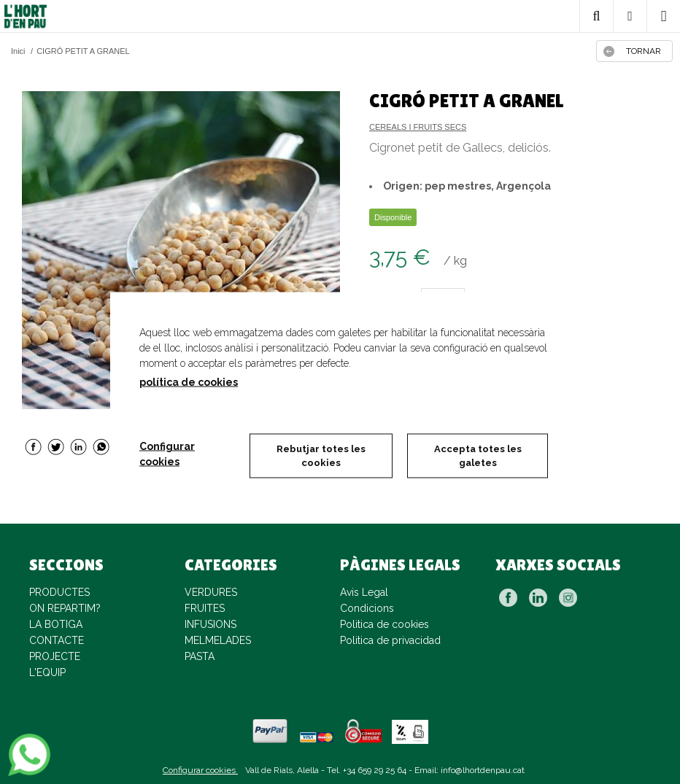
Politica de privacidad (390, 640)
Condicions (367, 608)
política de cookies (189, 381)
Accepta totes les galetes (478, 455)
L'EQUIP (47, 672)
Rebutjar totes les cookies (321, 455)
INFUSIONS (210, 624)
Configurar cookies (200, 770)
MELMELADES (218, 640)
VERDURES (211, 592)
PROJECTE (55, 656)
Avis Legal (364, 592)
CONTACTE (57, 640)
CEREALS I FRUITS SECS (418, 127)
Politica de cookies (385, 624)
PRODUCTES (59, 592)
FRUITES (205, 608)
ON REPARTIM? (65, 608)
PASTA (200, 656)
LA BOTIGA (56, 624)
